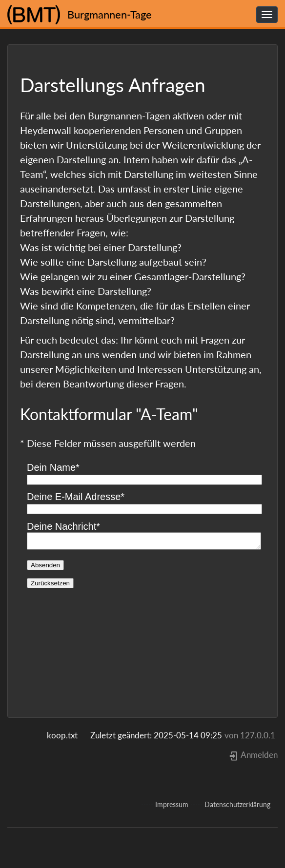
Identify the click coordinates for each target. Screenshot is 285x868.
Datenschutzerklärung (237, 804)
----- (147, 805)
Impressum (172, 804)
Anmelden (253, 755)
